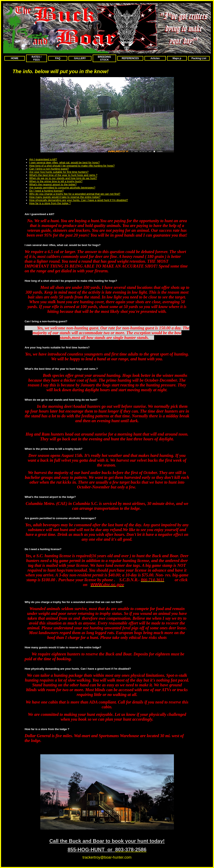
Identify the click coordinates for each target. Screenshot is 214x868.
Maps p (177, 58)
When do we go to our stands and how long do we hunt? (63, 178)
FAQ (58, 58)
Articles (155, 58)
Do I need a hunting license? (46, 191)
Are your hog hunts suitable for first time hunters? (59, 172)
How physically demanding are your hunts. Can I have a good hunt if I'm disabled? (79, 200)
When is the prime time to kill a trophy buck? (56, 181)
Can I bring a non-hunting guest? (49, 169)
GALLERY (80, 58)
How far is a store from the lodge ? (50, 203)
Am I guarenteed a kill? (43, 159)
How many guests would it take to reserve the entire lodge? (65, 197)
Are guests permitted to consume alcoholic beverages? (62, 188)
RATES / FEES (37, 58)
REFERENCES (130, 58)
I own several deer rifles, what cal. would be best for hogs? (64, 163)
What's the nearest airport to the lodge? (53, 184)
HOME (15, 58)
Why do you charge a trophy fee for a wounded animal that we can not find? (75, 194)
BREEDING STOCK (104, 58)
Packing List (199, 58)
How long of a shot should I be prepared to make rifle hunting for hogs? (72, 166)
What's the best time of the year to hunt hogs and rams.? (63, 175)
